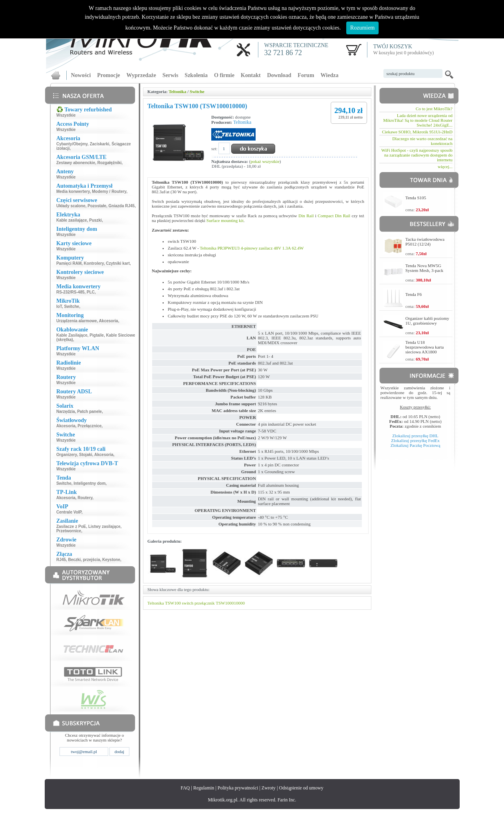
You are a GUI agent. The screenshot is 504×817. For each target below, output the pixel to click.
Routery (85, 498)
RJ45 (61, 560)
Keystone (111, 560)
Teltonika (177, 91)
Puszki (95, 220)
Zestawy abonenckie (76, 163)
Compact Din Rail (334, 216)
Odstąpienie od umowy (301, 788)
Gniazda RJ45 (122, 206)
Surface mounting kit (225, 220)
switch (188, 603)
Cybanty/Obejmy (72, 144)
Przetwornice (69, 531)
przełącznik (205, 603)
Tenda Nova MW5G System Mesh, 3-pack (424, 268)
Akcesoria (109, 321)
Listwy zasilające (104, 526)
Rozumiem (362, 28)
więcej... (445, 167)
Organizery (67, 455)
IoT (59, 306)
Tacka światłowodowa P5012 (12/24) (425, 242)
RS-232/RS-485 (70, 292)
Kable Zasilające (72, 335)
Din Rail (306, 216)
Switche (71, 306)
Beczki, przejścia (84, 560)
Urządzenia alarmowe (77, 321)
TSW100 (173, 603)
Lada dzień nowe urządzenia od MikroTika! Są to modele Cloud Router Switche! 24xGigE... (418, 120)
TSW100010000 (230, 603)
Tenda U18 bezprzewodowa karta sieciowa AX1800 (425, 347)
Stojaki (86, 455)
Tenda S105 (416, 198)
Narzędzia (66, 411)
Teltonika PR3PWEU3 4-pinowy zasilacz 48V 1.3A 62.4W (252, 248)
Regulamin (204, 788)
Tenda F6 (414, 294)
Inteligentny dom (89, 483)
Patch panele (89, 411)
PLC (91, 292)
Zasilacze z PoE (71, 526)
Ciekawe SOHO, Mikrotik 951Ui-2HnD (417, 132)
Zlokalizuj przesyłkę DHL (415, 436)
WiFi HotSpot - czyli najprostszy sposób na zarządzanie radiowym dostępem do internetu (417, 155)
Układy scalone (71, 206)
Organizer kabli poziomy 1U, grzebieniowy (427, 321)
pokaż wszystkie (265, 161)
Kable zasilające (72, 220)
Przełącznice (89, 426)
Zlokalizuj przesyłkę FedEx (415, 440)
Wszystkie (66, 115)
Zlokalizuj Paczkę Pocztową (416, 445)
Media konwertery (73, 191)
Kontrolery (94, 263)
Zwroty (269, 788)
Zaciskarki (100, 144)
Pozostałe (97, 206)
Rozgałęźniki (110, 163)
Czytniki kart (118, 263)
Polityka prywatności (238, 788)
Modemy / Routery (109, 191)
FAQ (185, 788)
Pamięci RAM (69, 263)
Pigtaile (97, 335)
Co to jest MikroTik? (434, 109)
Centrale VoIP (69, 512)
